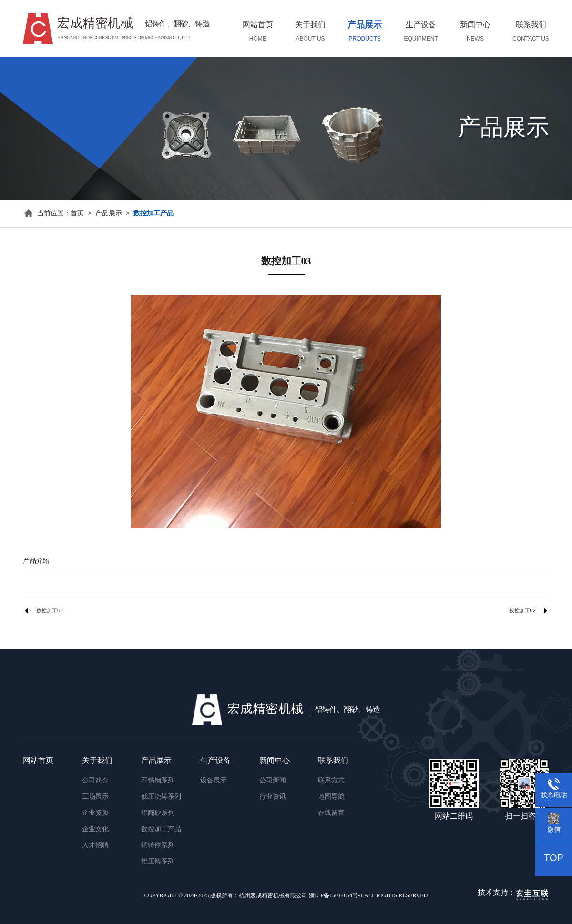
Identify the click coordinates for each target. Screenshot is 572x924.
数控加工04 (50, 611)
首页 (77, 214)
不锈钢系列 (158, 781)
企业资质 (95, 813)
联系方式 (331, 781)
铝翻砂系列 (158, 813)
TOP (554, 858)
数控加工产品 (153, 214)
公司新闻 (273, 781)
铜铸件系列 (158, 846)
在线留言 (331, 813)
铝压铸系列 (158, 862)
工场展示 (95, 797)
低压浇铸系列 (161, 797)
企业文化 (95, 829)
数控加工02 (522, 611)
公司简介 (95, 781)
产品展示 (109, 214)
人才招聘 (95, 846)
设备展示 (214, 781)
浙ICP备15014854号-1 (336, 896)
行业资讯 (273, 797)
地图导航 (331, 797)
